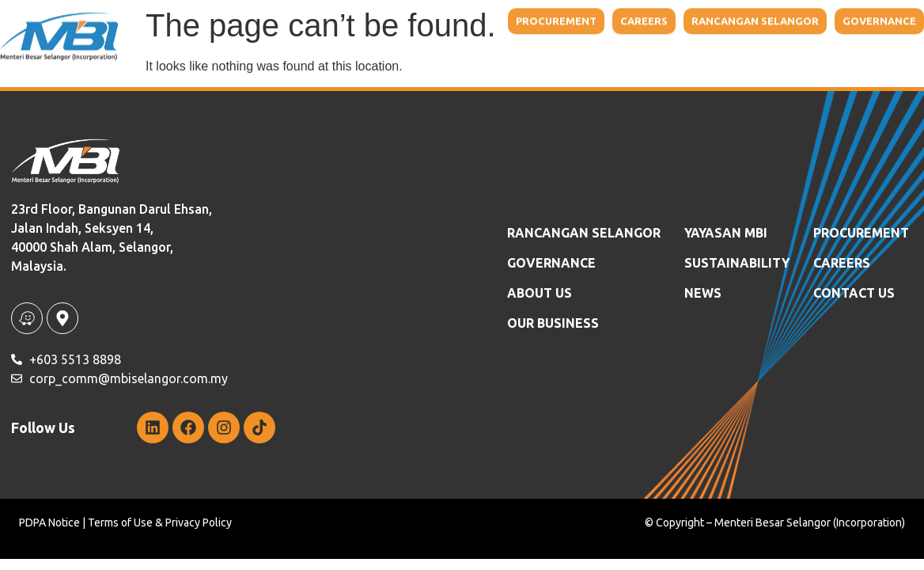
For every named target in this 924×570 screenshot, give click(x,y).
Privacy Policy (199, 522)
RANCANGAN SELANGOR (584, 233)
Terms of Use (120, 522)
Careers (842, 263)
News (703, 293)
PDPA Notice (49, 522)
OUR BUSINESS (553, 323)
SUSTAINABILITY (737, 263)
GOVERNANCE (551, 263)
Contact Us (854, 293)
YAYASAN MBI (726, 233)
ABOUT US (540, 293)
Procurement (861, 233)
